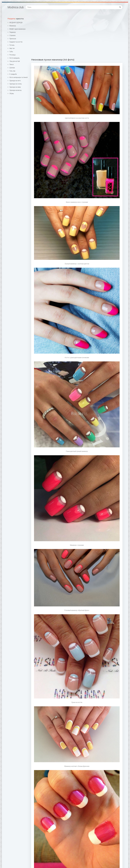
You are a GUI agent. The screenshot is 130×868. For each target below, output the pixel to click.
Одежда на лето (15, 81)
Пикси (11, 64)
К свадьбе (13, 74)
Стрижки (12, 35)
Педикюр (13, 32)
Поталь (12, 45)
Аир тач (12, 48)
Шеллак (12, 68)
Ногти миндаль (15, 58)
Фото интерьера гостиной (18, 77)
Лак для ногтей (15, 61)
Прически (13, 39)
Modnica (16, 7)
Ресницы (12, 55)
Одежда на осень (16, 84)
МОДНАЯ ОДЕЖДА (16, 23)
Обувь (12, 94)
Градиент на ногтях (16, 42)
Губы (11, 52)
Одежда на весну (15, 90)
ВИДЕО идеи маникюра (17, 29)
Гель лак (12, 71)
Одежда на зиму (15, 87)
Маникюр (13, 26)
